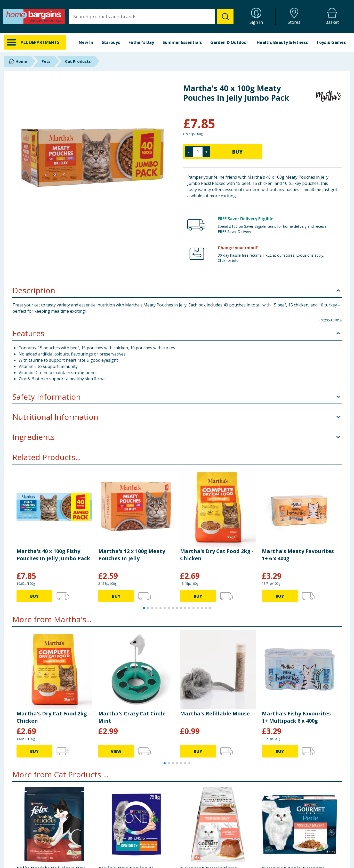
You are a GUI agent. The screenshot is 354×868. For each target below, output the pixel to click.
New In (86, 42)
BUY (237, 152)
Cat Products (78, 61)
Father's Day (141, 42)
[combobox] (151, 17)
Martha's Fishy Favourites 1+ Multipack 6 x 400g (296, 717)
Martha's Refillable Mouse (215, 713)
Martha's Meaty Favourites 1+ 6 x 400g (298, 555)
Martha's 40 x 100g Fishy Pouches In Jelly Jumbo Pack (53, 555)
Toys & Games (331, 42)
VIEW (116, 751)
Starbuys (111, 42)
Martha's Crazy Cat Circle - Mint (134, 717)
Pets (46, 61)
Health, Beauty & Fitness (282, 42)
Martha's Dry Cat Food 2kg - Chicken (217, 555)
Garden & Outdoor (229, 42)
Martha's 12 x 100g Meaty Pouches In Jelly (132, 555)
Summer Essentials (182, 42)
